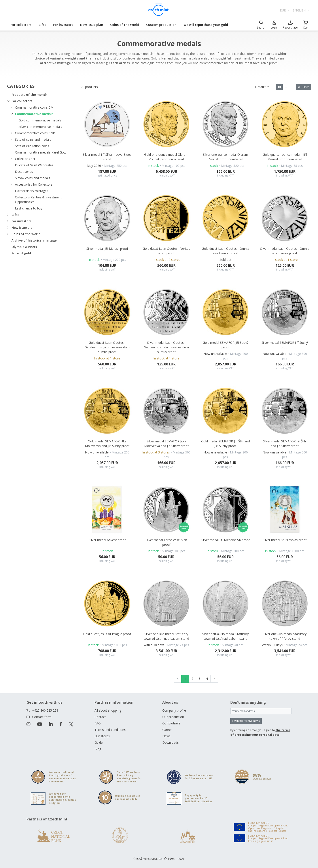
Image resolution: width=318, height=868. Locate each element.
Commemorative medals (34, 114)
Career (167, 730)
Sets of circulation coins (32, 146)
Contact (100, 717)
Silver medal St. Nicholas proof (285, 540)
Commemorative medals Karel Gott (41, 152)
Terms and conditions (110, 730)
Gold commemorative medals (40, 120)
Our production (173, 717)
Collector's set (25, 159)
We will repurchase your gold (206, 25)
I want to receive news (246, 721)
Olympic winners (24, 247)
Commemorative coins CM (34, 107)
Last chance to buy (29, 208)
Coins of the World (125, 25)
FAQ (98, 723)
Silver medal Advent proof (107, 540)
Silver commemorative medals (40, 127)
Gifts (42, 25)
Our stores (102, 736)
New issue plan (92, 25)
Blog (98, 749)
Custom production (161, 25)
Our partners (171, 723)
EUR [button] (283, 10)
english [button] (300, 10)
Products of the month (29, 95)
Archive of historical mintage (34, 240)
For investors (63, 25)
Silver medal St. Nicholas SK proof (226, 540)
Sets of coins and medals (33, 139)
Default (261, 87)
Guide (99, 742)
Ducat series (24, 172)
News (166, 736)
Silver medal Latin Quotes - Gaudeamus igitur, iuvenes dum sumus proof (166, 347)
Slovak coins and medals (33, 178)
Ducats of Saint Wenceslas (34, 165)
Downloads (170, 742)
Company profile (174, 710)
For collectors (21, 25)
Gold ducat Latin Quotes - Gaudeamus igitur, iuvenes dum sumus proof (107, 347)
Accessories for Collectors (34, 184)
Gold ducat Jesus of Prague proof (107, 634)
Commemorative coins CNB (35, 133)
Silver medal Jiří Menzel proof (107, 249)
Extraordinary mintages (32, 191)
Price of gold (21, 253)
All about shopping (108, 710)
